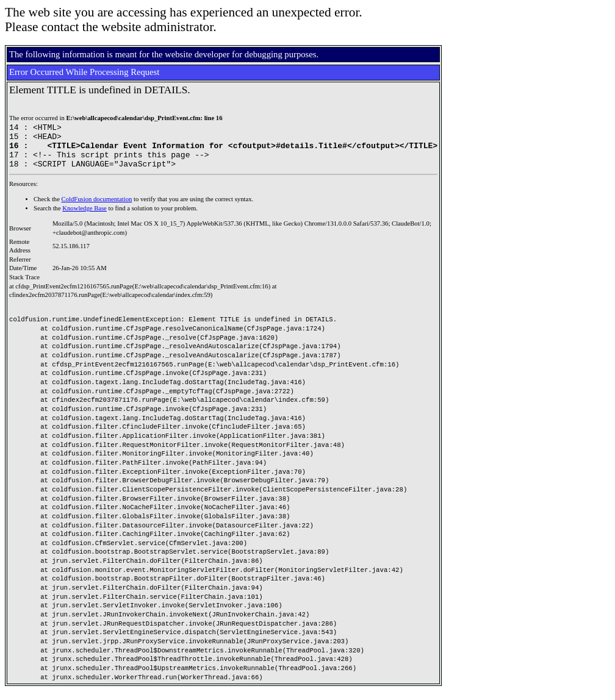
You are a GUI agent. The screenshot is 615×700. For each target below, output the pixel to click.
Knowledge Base (85, 217)
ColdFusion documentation (97, 208)
